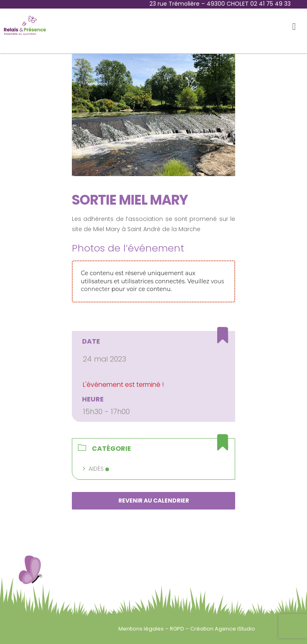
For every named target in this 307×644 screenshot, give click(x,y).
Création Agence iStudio (223, 629)
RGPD (178, 629)
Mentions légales (142, 629)
